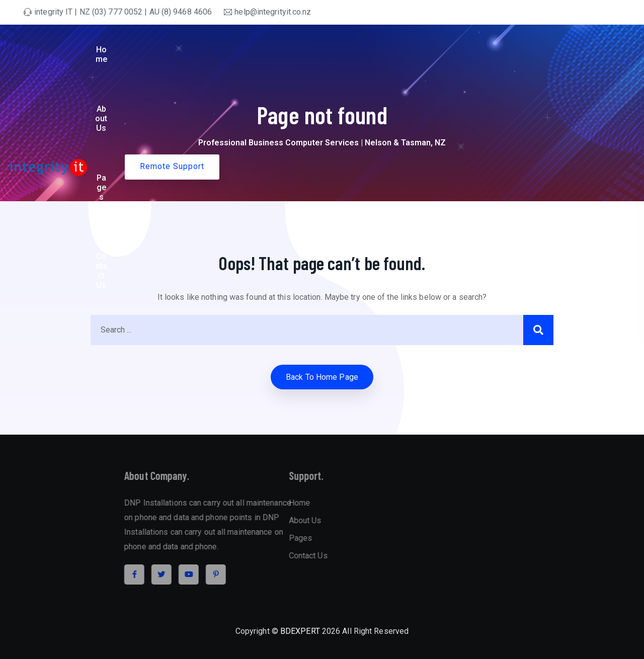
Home (335, 50)
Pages (426, 50)
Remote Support (573, 49)
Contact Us (488, 50)
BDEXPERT (300, 631)
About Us (380, 50)
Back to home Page (322, 377)
